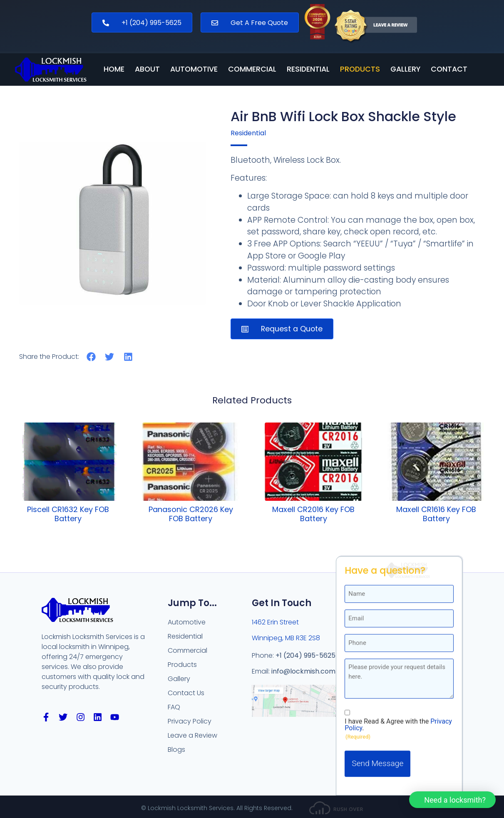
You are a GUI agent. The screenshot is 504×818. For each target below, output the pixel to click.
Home (114, 70)
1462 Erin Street (275, 622)
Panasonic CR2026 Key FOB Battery (191, 514)
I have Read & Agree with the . (398, 612)
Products (360, 70)
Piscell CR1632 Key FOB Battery (68, 514)
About (147, 70)
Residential (308, 70)
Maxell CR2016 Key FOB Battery (313, 514)
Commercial (252, 70)
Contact (449, 70)
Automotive (194, 70)
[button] (91, 357)
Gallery (405, 70)
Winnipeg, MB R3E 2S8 (286, 638)
